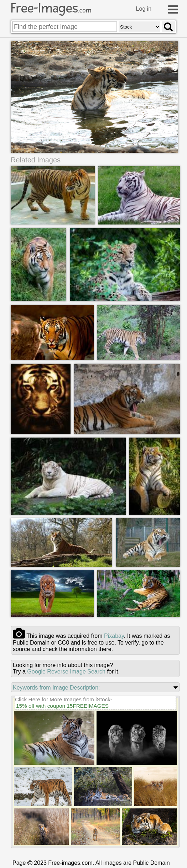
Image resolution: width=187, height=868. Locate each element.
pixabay (114, 637)
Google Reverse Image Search (66, 673)
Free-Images (51, 8)
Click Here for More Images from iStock (63, 700)
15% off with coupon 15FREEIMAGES (62, 707)
